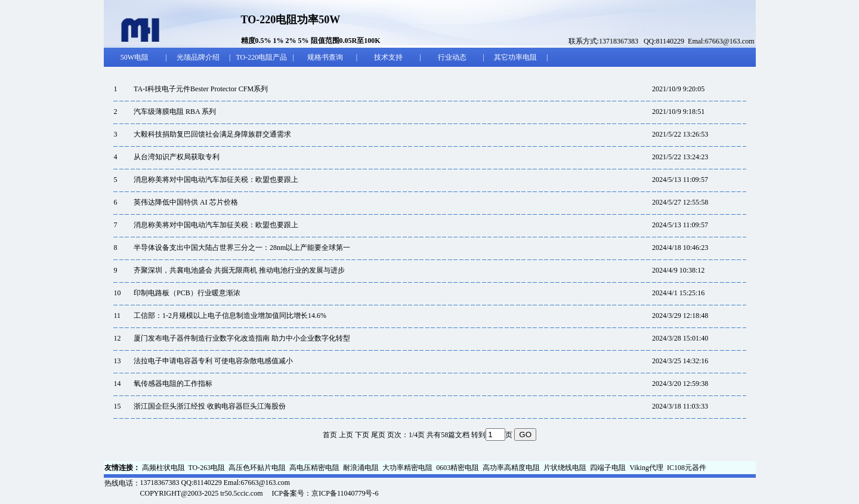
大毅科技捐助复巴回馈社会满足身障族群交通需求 (212, 134)
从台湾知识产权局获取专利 (177, 157)
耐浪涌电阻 (361, 468)
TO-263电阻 (207, 468)
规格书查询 (325, 57)
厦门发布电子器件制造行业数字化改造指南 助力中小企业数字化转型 (242, 338)
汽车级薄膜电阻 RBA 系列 (175, 112)
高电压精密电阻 (314, 468)
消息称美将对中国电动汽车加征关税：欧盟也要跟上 (216, 180)
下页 (362, 435)
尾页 (378, 435)
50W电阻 (135, 57)
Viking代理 (646, 468)
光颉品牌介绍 (198, 57)
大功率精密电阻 (407, 468)
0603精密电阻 (458, 468)
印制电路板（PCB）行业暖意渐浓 (187, 293)
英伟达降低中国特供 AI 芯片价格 (186, 202)
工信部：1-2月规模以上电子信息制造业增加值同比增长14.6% (230, 316)
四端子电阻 (608, 468)
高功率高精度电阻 (511, 468)
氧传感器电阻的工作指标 (173, 384)
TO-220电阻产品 (261, 57)
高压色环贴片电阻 (257, 468)
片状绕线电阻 (565, 468)
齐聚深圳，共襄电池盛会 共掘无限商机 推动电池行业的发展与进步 (239, 270)
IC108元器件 (687, 468)
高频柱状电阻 (163, 468)
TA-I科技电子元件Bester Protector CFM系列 (201, 89)
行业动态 (452, 57)
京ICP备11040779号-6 (345, 493)
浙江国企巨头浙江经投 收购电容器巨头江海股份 (210, 406)
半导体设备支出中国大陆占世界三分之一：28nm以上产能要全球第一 (242, 248)
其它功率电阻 (515, 57)
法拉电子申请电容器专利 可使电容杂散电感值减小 (213, 361)
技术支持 (388, 57)
